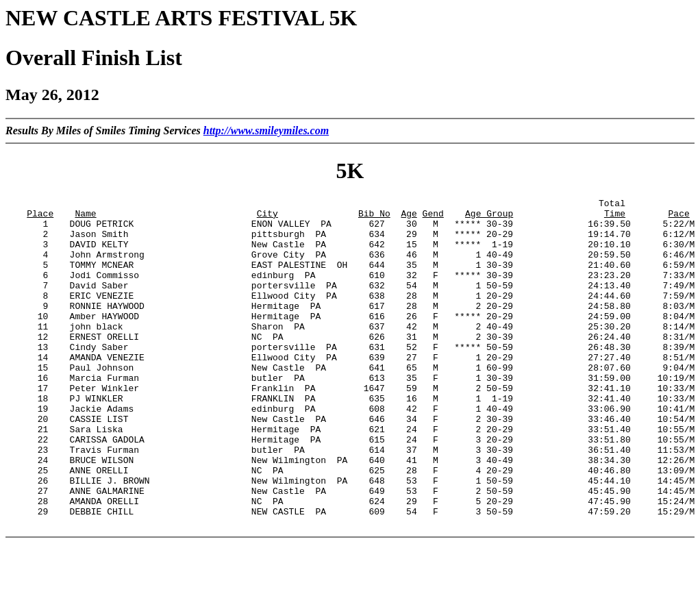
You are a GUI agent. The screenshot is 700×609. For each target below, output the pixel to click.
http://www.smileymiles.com (266, 130)
